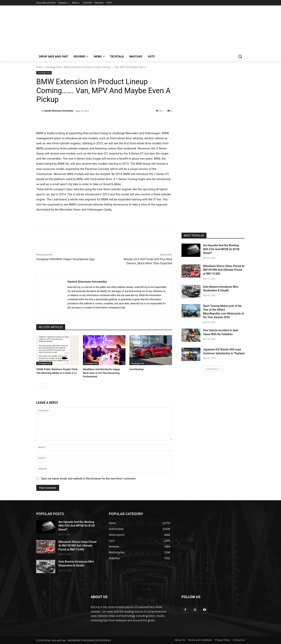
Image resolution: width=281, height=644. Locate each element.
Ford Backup (136, 369)
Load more (213, 369)
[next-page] (45, 386)
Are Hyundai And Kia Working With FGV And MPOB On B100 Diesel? (221, 249)
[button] (240, 56)
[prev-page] (39, 386)
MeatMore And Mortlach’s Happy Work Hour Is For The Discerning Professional (101, 373)
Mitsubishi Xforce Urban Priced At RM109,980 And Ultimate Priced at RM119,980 (224, 270)
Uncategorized (53, 67)
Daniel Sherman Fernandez (59, 111)
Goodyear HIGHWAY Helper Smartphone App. (66, 259)
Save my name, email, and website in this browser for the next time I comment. (88, 479)
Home (40, 67)
